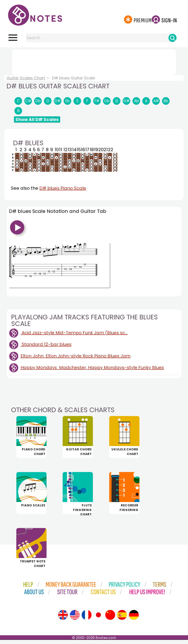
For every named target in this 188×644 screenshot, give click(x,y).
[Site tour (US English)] (75, 619)
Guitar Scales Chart (26, 78)
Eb (67, 101)
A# (156, 101)
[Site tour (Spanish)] (122, 619)
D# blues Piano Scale (63, 188)
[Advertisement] (94, 61)
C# (28, 101)
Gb (107, 101)
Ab (136, 101)
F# (97, 101)
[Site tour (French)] (87, 619)
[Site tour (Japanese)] (98, 619)
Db (38, 101)
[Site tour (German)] (134, 619)
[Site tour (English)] (63, 619)
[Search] (172, 38)
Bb (166, 101)
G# (126, 101)
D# (58, 101)
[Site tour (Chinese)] (110, 619)
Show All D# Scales (37, 119)
